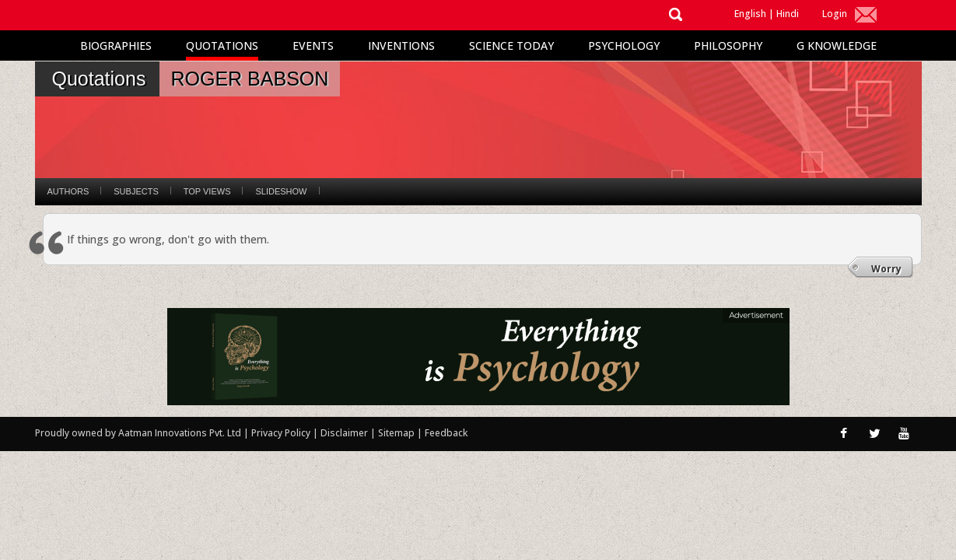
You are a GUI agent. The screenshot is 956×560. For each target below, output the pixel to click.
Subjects (136, 191)
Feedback (446, 433)
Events (313, 45)
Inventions (401, 45)
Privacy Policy (282, 433)
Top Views (207, 191)
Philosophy (728, 45)
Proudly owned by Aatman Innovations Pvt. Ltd (138, 433)
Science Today (511, 45)
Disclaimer (344, 433)
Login (835, 14)
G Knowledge (837, 45)
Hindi (788, 14)
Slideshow (281, 191)
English (750, 14)
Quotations (222, 45)
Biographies (116, 45)
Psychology (624, 45)
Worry (886, 269)
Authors (68, 191)
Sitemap (397, 433)
